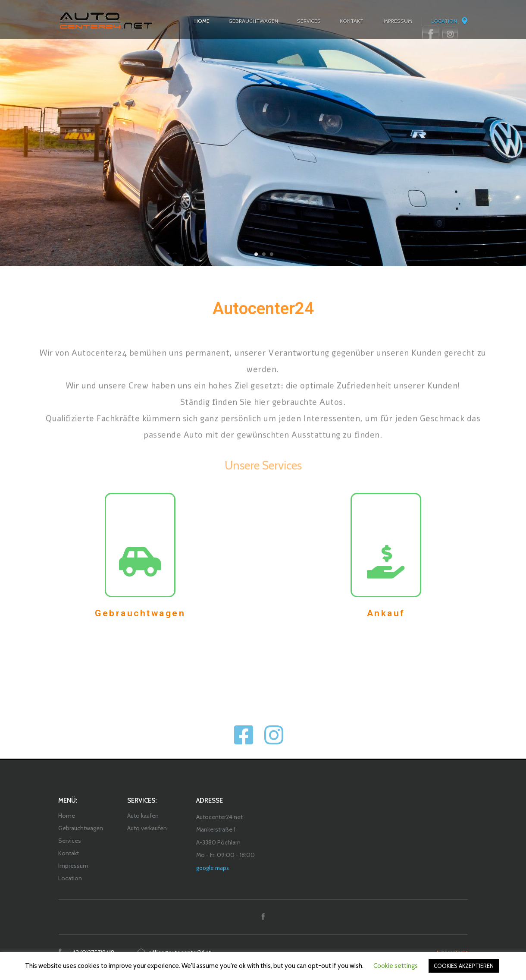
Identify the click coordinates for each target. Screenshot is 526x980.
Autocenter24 (263, 309)
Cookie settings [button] (396, 966)
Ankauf (386, 613)
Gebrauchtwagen (140, 613)
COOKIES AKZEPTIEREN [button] (464, 966)
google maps (213, 868)
